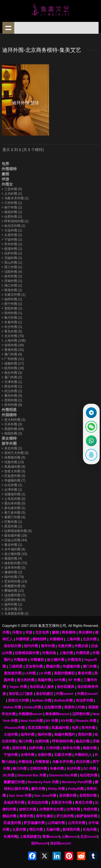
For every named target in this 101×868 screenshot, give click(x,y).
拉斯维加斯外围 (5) (17, 531)
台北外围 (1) (12, 485)
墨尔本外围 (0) (13, 503)
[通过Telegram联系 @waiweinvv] (91, 413)
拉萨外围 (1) (12, 253)
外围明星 (9, 410)
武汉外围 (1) (12, 391)
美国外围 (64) (13, 429)
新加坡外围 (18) (14, 536)
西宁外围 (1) (12, 304)
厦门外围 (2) (12, 377)
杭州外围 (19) (13, 368)
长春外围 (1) (12, 322)
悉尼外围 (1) (12, 526)
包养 (5, 164)
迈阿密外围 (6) (13, 600)
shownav (8, 28)
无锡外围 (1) (12, 258)
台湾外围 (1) (12, 490)
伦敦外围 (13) (13, 462)
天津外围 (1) (12, 382)
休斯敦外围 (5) (13, 457)
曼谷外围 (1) (12, 545)
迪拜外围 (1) (12, 604)
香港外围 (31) (13, 350)
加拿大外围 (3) (13, 471)
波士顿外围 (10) (14, 554)
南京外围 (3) (12, 373)
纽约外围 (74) (13, 577)
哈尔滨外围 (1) (13, 226)
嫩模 (5, 174)
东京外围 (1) (12, 448)
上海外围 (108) (14, 341)
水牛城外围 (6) (13, 549)
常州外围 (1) (12, 244)
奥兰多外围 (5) (13, 513)
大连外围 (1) (12, 230)
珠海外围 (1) (12, 290)
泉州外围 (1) (12, 276)
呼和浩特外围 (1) (15, 221)
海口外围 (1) (12, 285)
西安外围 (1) (12, 386)
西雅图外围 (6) (13, 586)
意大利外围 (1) (13, 420)
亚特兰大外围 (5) (15, 453)
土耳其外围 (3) (13, 499)
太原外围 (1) (12, 235)
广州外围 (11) (13, 359)
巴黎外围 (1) (12, 522)
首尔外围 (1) (12, 609)
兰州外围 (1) (12, 203)
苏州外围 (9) (12, 405)
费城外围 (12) (13, 591)
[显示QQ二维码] (91, 455)
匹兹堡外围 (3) (13, 476)
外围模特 (9, 169)
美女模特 (9, 438)
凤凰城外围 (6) (13, 467)
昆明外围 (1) (12, 400)
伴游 (5, 179)
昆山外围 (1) (12, 263)
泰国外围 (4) (12, 559)
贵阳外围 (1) (12, 308)
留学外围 (9, 443)
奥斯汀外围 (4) (13, 517)
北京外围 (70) (13, 336)
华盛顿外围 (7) (13, 480)
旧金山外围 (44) (14, 540)
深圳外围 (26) (13, 345)
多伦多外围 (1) (13, 508)
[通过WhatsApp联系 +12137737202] (91, 441)
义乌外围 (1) (12, 194)
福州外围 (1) (12, 299)
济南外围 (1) (12, 281)
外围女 (7, 184)
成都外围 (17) (13, 364)
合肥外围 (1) (12, 217)
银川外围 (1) (12, 318)
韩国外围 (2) (12, 433)
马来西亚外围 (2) (15, 614)
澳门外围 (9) (12, 354)
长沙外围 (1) (12, 327)
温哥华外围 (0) (13, 568)
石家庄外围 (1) (13, 295)
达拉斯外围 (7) (13, 595)
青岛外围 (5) (12, 331)
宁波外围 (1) (12, 240)
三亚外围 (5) (12, 189)
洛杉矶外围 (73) (14, 563)
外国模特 (9, 415)
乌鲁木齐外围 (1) (15, 198)
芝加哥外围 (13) (14, 581)
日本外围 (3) (12, 424)
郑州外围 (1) (12, 313)
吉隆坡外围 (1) (13, 494)
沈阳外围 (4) (12, 272)
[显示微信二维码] (91, 427)
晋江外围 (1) (12, 267)
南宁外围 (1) (12, 207)
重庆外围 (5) (12, 396)
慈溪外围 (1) (12, 249)
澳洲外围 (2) (12, 572)
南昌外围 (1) (12, 212)
